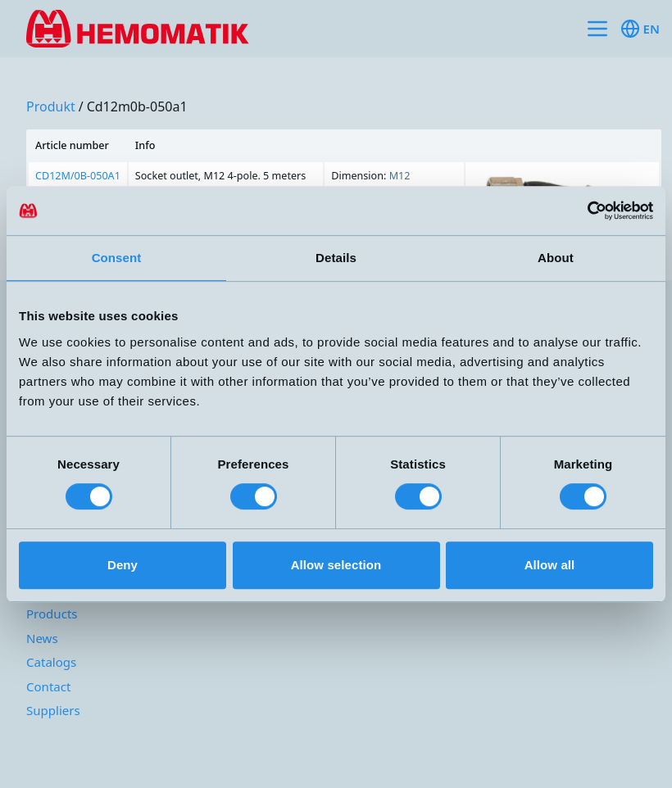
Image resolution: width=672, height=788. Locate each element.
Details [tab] (336, 258)
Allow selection (336, 565)
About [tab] (556, 258)
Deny (123, 565)
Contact (48, 686)
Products (52, 614)
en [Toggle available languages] (640, 29)
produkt (51, 106)
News (42, 638)
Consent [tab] (117, 258)
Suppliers (53, 710)
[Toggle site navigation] (597, 29)
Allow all (550, 565)
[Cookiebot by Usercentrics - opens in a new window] (581, 211)
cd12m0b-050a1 (137, 106)
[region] (344, 185)
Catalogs (51, 662)
